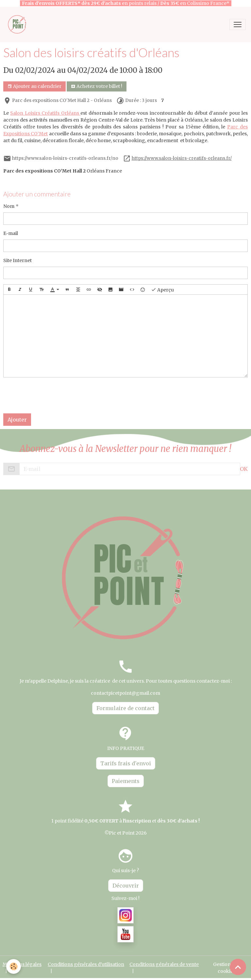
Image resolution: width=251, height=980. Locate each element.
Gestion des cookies (226, 968)
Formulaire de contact (125, 708)
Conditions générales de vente (164, 964)
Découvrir (126, 886)
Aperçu (162, 290)
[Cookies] (14, 966)
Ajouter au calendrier (34, 86)
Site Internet (17, 260)
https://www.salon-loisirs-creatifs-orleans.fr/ (182, 158)
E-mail (11, 233)
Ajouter (17, 420)
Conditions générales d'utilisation (86, 964)
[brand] (19, 24)
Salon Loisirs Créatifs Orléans (45, 113)
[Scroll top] (238, 967)
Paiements (126, 781)
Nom (9, 206)
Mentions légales (22, 964)
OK (244, 469)
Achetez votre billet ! (97, 86)
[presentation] (53, 395)
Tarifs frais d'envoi (126, 763)
